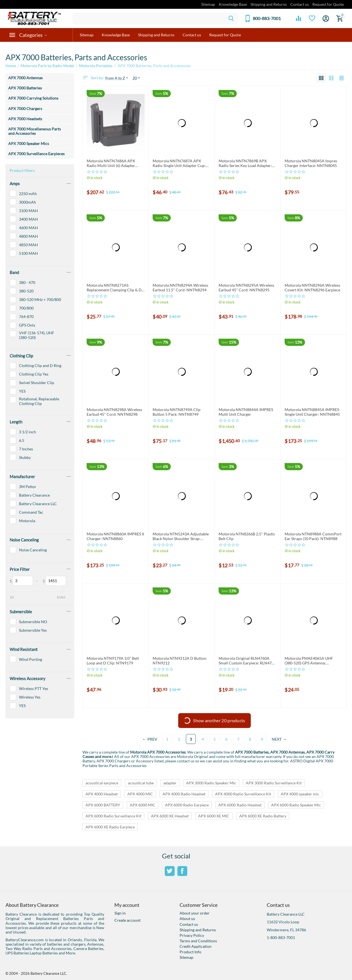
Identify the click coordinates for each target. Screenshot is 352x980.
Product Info (190, 952)
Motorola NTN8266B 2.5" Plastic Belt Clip (247, 536)
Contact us (300, 4)
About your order (195, 913)
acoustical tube (141, 783)
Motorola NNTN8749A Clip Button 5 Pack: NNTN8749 (177, 412)
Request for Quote (328, 4)
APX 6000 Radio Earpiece (187, 805)
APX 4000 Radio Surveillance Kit (243, 794)
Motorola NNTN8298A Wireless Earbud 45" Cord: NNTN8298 (114, 412)
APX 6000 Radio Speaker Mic (296, 805)
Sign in (120, 913)
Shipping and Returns (269, 4)
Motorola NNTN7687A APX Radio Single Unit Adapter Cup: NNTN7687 (179, 163)
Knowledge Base (233, 4)
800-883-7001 (267, 18)
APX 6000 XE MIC (214, 816)
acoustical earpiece (102, 783)
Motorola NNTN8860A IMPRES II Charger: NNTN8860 (115, 536)
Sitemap (208, 4)
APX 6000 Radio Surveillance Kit (113, 816)
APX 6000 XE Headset (170, 816)
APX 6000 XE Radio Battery (263, 816)
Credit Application (196, 946)
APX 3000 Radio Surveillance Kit (274, 783)
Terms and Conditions (198, 941)
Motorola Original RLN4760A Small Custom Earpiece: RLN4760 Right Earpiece (247, 661)
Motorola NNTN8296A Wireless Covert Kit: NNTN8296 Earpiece (312, 288)
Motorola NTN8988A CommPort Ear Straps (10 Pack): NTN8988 (313, 536)
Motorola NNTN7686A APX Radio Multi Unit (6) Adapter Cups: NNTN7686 (111, 163)
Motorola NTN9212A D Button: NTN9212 (180, 661)
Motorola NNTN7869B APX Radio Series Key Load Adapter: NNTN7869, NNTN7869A (245, 163)
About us (187, 919)
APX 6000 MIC (143, 805)
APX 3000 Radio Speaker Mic (211, 783)
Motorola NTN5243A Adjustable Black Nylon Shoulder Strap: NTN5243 (181, 536)
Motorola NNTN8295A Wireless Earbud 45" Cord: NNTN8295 (246, 288)
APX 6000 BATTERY (103, 805)
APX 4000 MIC (140, 794)
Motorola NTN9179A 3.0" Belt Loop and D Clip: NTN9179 (113, 661)
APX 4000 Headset (102, 794)
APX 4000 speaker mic (300, 794)
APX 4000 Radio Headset (184, 794)
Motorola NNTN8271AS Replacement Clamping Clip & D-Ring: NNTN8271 (115, 288)
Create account (127, 920)
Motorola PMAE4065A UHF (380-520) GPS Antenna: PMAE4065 (309, 661)
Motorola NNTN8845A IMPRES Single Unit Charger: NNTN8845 (312, 412)
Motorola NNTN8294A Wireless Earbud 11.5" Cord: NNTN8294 (180, 288)
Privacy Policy (192, 935)
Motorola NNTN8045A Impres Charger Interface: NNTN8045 (311, 163)
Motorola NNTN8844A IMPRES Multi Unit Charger (246, 412)
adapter (170, 783)
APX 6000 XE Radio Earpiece (110, 827)
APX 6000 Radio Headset (240, 805)
